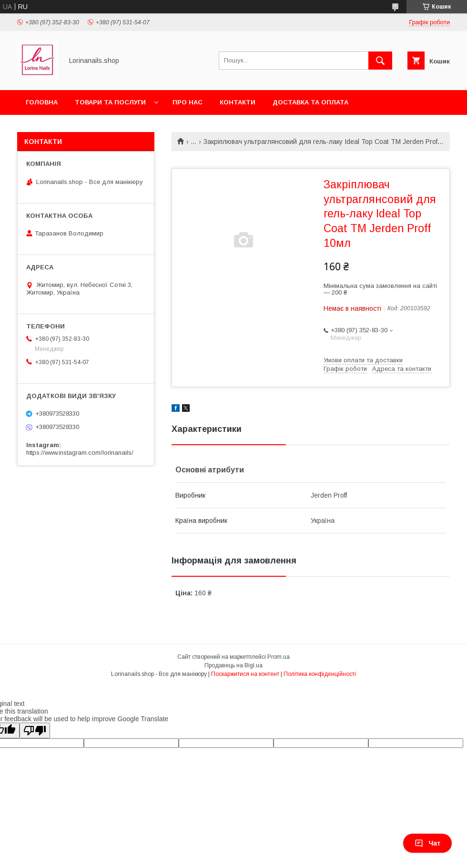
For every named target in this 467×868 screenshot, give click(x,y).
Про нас (188, 102)
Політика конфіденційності (320, 674)
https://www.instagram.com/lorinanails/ (80, 453)
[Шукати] (380, 61)
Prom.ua (279, 657)
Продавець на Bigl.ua (233, 665)
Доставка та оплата (310, 102)
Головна (42, 102)
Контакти (238, 102)
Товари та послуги (110, 102)
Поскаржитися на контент (245, 674)
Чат (427, 843)
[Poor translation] (35, 730)
